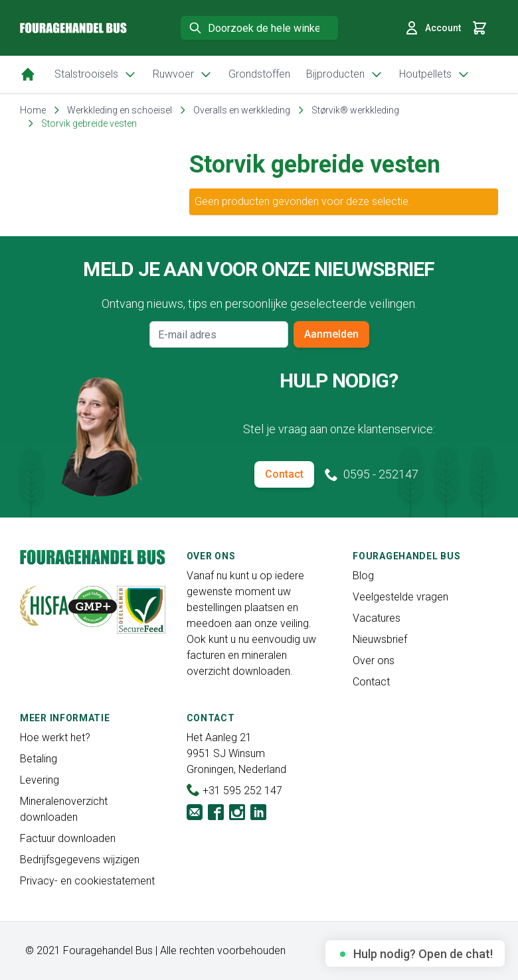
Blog (363, 576)
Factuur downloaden (68, 838)
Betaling (39, 759)
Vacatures (377, 618)
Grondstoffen (259, 74)
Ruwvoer (183, 74)
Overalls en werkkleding (242, 110)
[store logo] (73, 28)
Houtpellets (435, 74)
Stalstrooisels (96, 74)
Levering (40, 780)
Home (33, 110)
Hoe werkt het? (55, 737)
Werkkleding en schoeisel (120, 110)
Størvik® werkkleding (355, 110)
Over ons (374, 661)
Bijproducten (345, 74)
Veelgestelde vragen (400, 597)
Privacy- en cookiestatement (87, 881)
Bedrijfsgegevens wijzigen (80, 860)
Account (432, 28)
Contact (284, 474)
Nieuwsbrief (380, 639)
